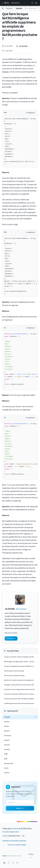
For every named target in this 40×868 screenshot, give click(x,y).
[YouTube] (17, 863)
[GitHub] (9, 863)
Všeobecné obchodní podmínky (14, 841)
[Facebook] (13, 863)
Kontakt (6, 832)
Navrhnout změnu (31, 8)
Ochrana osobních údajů (17, 845)
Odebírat (20, 808)
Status (5, 836)
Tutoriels (9, 8)
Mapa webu (15, 832)
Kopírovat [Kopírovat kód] (30, 113)
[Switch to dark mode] (4, 863)
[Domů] (3, 8)
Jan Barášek (23, 46)
